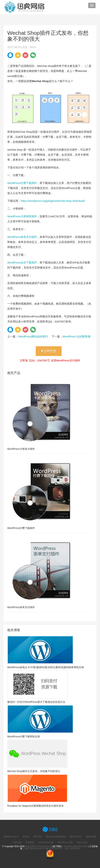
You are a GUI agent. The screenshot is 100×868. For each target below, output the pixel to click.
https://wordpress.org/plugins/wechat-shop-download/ (53, 201)
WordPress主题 (46, 842)
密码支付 (38, 837)
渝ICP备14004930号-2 (35, 849)
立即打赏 (49, 351)
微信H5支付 (76, 837)
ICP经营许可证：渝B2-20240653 (64, 849)
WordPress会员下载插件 (22, 262)
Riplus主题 (82, 842)
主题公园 (17, 842)
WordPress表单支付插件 (22, 237)
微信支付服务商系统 (56, 837)
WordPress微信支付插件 (76, 846)
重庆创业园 (91, 837)
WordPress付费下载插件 (22, 183)
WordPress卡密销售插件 (22, 216)
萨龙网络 (30, 842)
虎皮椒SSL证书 (11, 837)
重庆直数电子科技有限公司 (38, 846)
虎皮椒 (26, 837)
